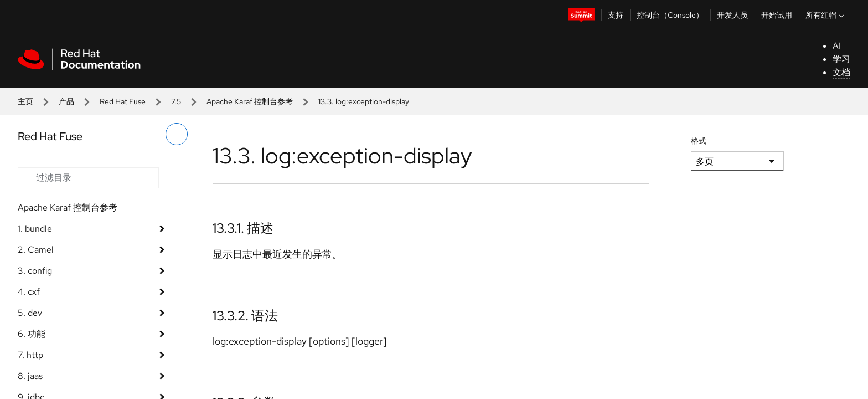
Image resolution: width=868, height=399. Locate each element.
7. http (30, 355)
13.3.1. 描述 (243, 228)
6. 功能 (32, 334)
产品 (66, 101)
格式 (699, 141)
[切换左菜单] (177, 134)
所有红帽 (826, 15)
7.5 (176, 101)
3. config (35, 271)
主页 (25, 101)
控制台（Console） (670, 15)
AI (837, 46)
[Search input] (88, 178)
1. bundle (35, 229)
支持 (616, 15)
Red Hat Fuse (123, 101)
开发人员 (732, 15)
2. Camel (36, 250)
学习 (841, 59)
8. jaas (30, 376)
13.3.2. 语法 (245, 316)
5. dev (30, 313)
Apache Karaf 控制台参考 (250, 101)
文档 (841, 72)
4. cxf (29, 292)
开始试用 (777, 15)
